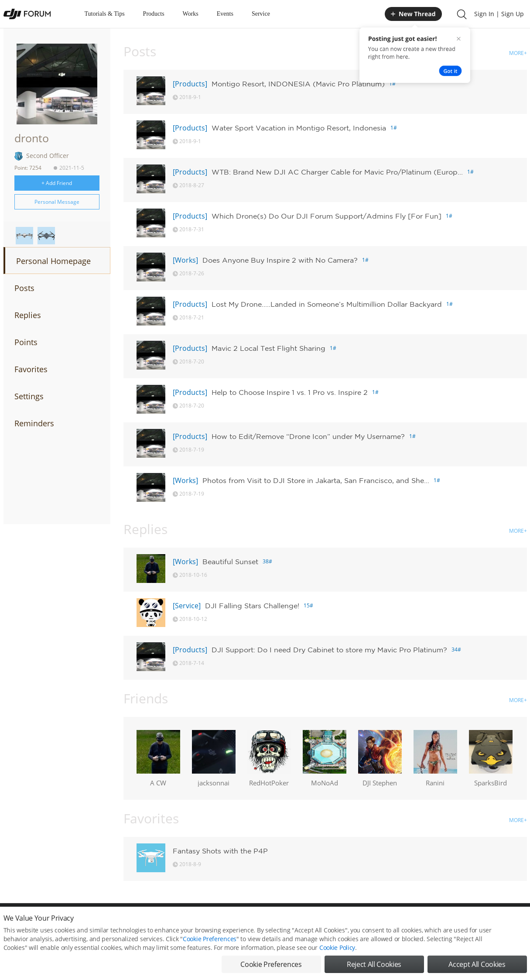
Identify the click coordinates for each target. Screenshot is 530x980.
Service (261, 14)
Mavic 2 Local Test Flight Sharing (268, 348)
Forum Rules (232, 922)
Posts (24, 288)
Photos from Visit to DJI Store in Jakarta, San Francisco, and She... (316, 480)
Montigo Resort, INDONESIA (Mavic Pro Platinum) (298, 84)
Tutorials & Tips (105, 14)
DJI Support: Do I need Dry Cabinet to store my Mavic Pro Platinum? (329, 650)
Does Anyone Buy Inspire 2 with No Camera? (280, 260)
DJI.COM (386, 922)
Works (191, 14)
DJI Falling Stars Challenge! (252, 606)
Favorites (31, 369)
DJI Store (418, 922)
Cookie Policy (337, 964)
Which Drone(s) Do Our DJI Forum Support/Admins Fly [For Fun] (327, 216)
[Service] (187, 606)
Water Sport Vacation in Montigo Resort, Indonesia (299, 128)
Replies (28, 315)
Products (154, 14)
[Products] (190, 84)
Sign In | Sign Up (499, 14)
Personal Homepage (53, 261)
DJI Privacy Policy (132, 922)
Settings (29, 396)
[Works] (185, 260)
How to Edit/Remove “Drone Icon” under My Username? (308, 436)
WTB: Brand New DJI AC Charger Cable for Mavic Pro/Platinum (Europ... (337, 172)
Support (496, 922)
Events (225, 14)
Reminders (34, 423)
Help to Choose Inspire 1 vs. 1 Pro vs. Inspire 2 (290, 392)
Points (26, 342)
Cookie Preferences (185, 922)
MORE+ (518, 53)
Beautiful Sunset (230, 562)
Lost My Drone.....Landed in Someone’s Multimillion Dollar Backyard (327, 304)
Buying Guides (458, 922)
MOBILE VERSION (343, 922)
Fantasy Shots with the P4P (220, 851)
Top (522, 922)
